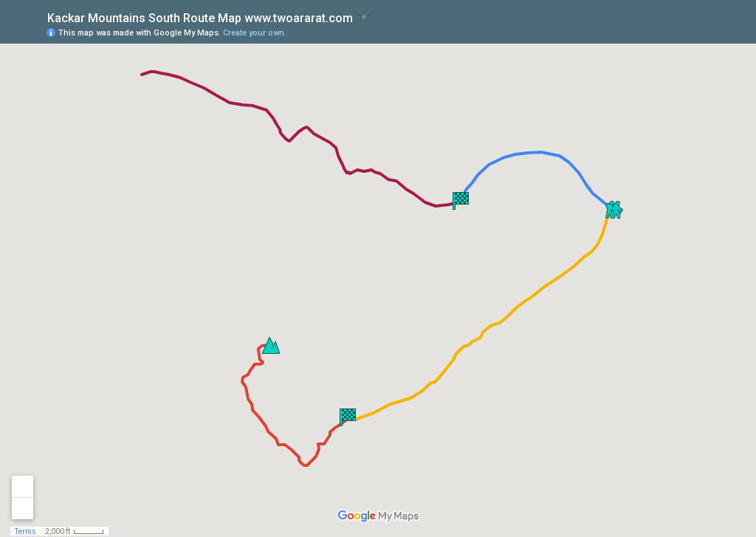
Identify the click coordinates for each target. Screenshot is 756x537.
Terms (25, 531)
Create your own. (255, 33)
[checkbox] (364, 17)
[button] (614, 210)
